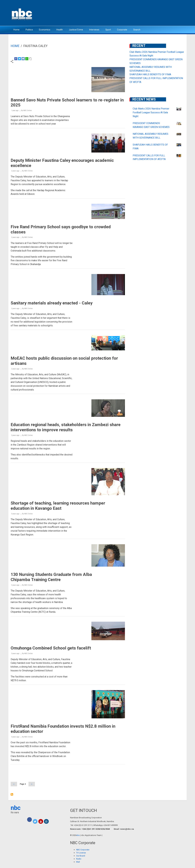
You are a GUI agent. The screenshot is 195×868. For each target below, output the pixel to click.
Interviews (94, 30)
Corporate (122, 30)
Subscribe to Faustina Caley (12, 794)
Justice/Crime (76, 30)
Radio (79, 859)
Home (16, 30)
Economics (45, 30)
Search (137, 30)
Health (60, 30)
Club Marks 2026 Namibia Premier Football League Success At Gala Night (151, 112)
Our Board (81, 856)
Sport (108, 30)
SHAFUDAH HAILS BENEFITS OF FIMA (150, 74)
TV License (81, 853)
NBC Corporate (83, 850)
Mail (78, 862)
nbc (16, 808)
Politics (29, 30)
